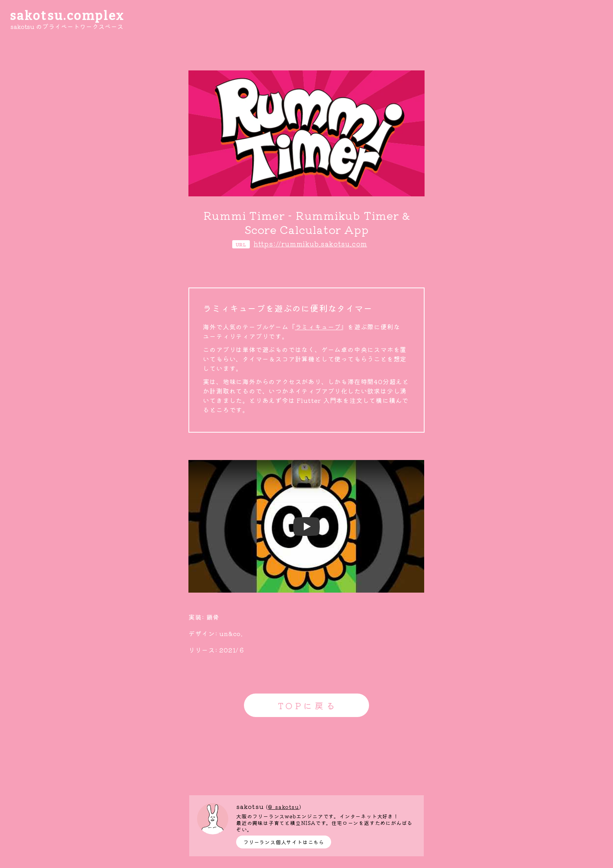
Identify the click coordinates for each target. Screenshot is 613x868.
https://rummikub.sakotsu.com (310, 244)
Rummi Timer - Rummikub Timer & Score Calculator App (307, 222)
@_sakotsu (283, 807)
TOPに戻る (308, 705)
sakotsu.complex (67, 16)
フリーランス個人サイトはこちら (284, 842)
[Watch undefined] (306, 527)
